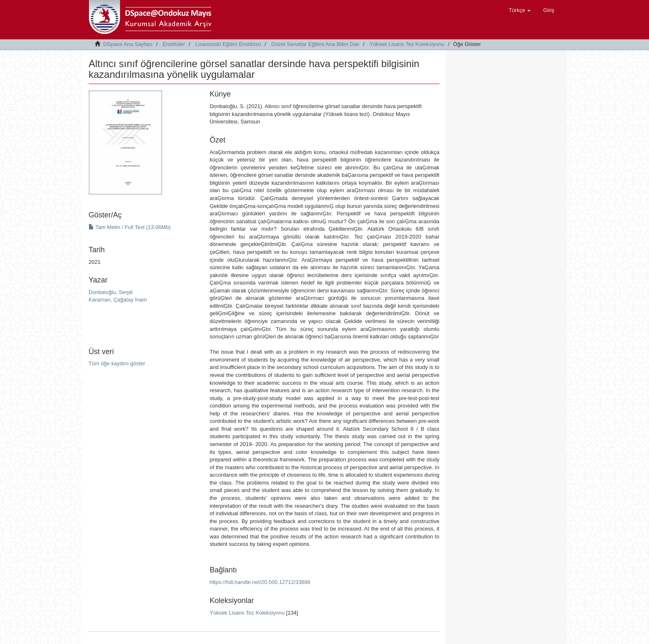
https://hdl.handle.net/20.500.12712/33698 (260, 582)
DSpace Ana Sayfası (128, 44)
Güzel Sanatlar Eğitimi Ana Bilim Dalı (315, 44)
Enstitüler (174, 44)
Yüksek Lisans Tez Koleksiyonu (407, 44)
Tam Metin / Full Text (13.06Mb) (130, 227)
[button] (520, 10)
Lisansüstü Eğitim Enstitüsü (228, 44)
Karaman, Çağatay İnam (118, 300)
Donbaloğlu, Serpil (111, 292)
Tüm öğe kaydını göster (117, 363)
